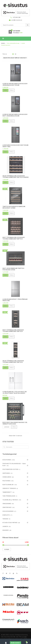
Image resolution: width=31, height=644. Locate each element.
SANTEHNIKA (6, 473)
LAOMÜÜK (5, 526)
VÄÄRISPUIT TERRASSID (9, 488)
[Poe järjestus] (15, 58)
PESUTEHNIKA (6, 481)
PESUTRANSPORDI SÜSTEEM (10, 469)
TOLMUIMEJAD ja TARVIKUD (10, 500)
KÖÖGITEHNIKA (7, 460)
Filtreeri (7, 549)
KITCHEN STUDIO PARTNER (10, 523)
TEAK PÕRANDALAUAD (9, 496)
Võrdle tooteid (15, 643)
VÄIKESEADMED (7, 504)
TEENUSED (5, 519)
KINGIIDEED (6, 530)
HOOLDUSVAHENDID (8, 511)
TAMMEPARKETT (7, 492)
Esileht (3, 43)
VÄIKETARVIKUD (7, 507)
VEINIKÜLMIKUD (7, 477)
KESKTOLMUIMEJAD (8, 485)
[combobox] (15, 25)
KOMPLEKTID (6, 515)
